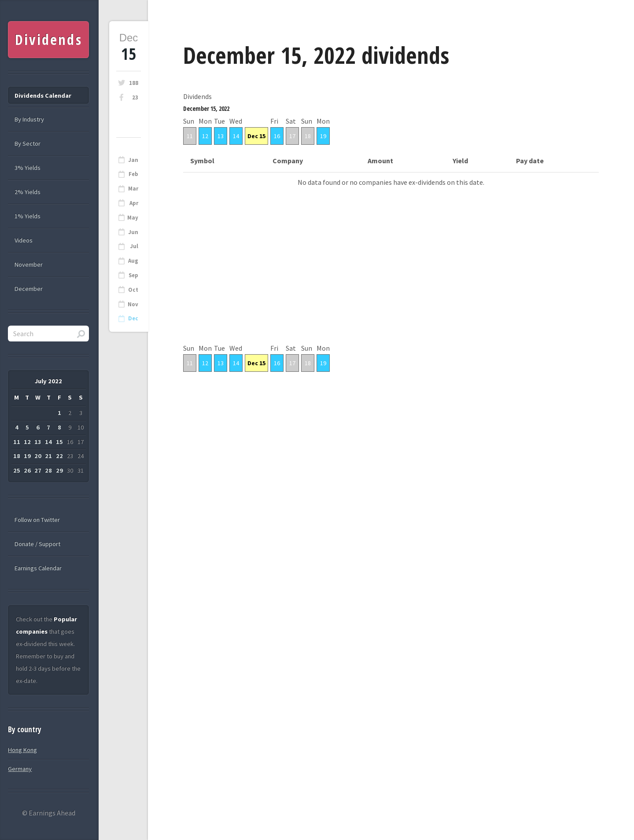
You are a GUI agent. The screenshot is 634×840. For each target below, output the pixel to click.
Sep (133, 275)
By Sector (28, 143)
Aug (133, 261)
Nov (133, 304)
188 (134, 83)
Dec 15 (256, 136)
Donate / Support (37, 544)
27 (38, 470)
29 (59, 470)
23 (135, 97)
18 (308, 136)
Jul (134, 246)
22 (59, 456)
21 (48, 456)
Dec (133, 318)
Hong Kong (22, 750)
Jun (133, 232)
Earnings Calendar (38, 568)
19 (323, 136)
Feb (133, 174)
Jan (133, 160)
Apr (134, 203)
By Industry (29, 119)
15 (59, 442)
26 (27, 470)
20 (38, 456)
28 (48, 470)
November (29, 264)
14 (236, 136)
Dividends (49, 39)
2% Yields (28, 192)
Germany (20, 769)
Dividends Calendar (43, 95)
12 (205, 136)
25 (17, 470)
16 (277, 136)
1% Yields (28, 216)
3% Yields (28, 168)
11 (190, 136)
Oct (133, 290)
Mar (133, 189)
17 (292, 136)
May (133, 218)
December (29, 289)
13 (221, 136)
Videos (24, 240)
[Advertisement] (391, 280)
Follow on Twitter (37, 520)
